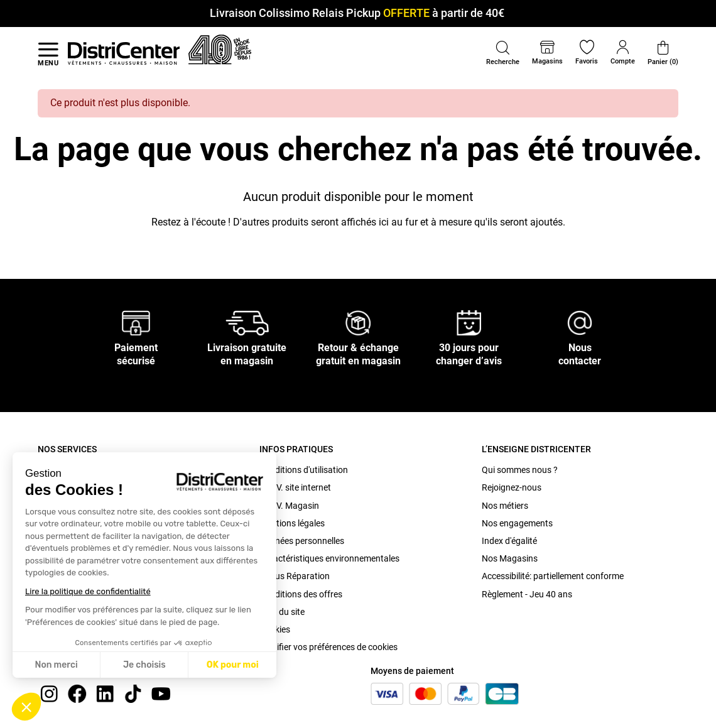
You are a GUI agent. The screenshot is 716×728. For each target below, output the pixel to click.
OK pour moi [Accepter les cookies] (233, 665)
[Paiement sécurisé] (136, 323)
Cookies (275, 629)
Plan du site (282, 612)
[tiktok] (133, 693)
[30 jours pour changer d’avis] (469, 323)
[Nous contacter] (580, 323)
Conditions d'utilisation (304, 470)
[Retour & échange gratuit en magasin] (358, 323)
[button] (26, 707)
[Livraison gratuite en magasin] (247, 323)
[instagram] (49, 693)
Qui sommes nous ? (520, 470)
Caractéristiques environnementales (329, 558)
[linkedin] (105, 693)
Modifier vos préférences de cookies (328, 647)
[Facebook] (77, 693)
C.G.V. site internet (295, 487)
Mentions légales (292, 523)
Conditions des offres (301, 594)
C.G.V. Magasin (289, 506)
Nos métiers (505, 506)
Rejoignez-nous (512, 487)
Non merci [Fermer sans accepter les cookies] (56, 665)
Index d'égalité (509, 541)
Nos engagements (517, 523)
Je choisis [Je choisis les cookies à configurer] (144, 665)
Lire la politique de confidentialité (88, 591)
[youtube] (161, 693)
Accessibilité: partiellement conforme (553, 576)
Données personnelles (302, 541)
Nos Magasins (510, 558)
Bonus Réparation (295, 576)
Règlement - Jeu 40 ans (527, 594)
